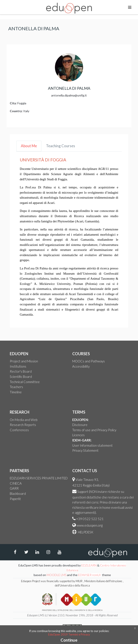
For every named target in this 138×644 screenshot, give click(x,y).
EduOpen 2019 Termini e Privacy (69, 634)
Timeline (16, 392)
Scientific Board (21, 377)
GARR (14, 488)
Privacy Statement (85, 450)
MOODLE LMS (57, 575)
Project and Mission (24, 361)
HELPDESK (85, 532)
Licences (78, 435)
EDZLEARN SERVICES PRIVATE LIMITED (39, 478)
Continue (69, 640)
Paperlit (15, 499)
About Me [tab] (29, 146)
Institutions (18, 366)
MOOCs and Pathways (89, 361)
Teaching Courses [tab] (61, 146)
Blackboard (18, 494)
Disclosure (80, 425)
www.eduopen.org (90, 525)
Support (83, 492)
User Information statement (92, 445)
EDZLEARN (89, 565)
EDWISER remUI (90, 575)
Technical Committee (25, 382)
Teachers (16, 387)
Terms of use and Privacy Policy (94, 430)
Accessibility (81, 366)
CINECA (16, 483)
